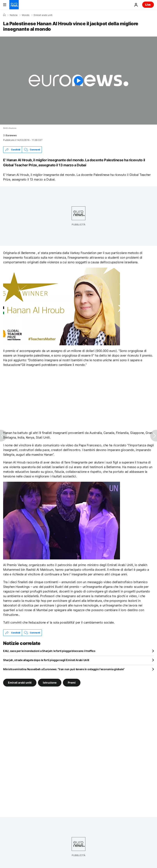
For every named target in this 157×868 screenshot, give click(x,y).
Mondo (26, 15)
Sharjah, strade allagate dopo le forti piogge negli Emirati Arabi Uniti (46, 660)
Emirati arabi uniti (43, 15)
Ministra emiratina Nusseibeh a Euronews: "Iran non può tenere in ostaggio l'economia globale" (64, 669)
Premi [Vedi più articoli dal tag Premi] (72, 683)
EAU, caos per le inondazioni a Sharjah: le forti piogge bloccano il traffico (49, 651)
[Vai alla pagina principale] (14, 5)
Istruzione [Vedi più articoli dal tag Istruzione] (50, 683)
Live (148, 5)
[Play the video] (78, 81)
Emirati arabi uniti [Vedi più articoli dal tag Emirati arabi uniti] (20, 683)
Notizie (14, 15)
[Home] (4, 15)
